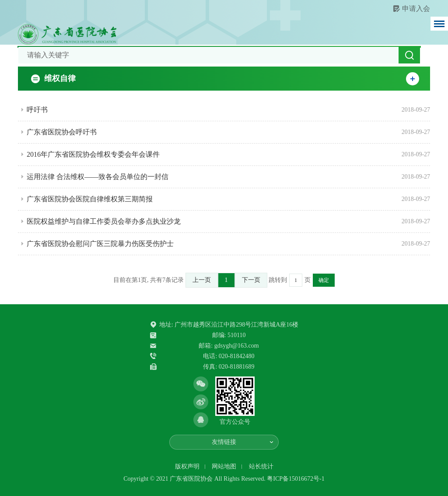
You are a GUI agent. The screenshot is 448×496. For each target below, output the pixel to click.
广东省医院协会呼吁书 (62, 132)
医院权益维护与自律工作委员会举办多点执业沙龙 (104, 221)
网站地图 (224, 466)
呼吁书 (37, 110)
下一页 (251, 280)
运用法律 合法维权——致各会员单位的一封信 (98, 177)
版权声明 (187, 466)
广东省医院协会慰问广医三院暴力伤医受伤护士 (100, 244)
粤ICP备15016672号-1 (296, 479)
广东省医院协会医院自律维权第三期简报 (90, 199)
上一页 (202, 280)
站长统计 (261, 466)
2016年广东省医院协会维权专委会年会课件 (93, 154)
